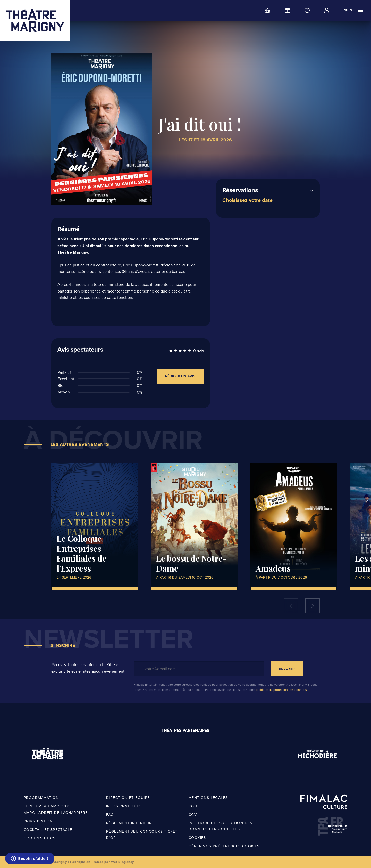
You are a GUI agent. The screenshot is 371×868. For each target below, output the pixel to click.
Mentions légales (208, 798)
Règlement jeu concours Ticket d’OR (142, 835)
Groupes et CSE (41, 838)
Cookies (197, 838)
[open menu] (354, 10)
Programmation (41, 798)
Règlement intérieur (129, 823)
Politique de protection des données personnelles (221, 826)
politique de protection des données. (282, 690)
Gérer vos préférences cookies (224, 846)
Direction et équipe (128, 798)
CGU (193, 806)
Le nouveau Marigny (46, 806)
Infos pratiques (124, 806)
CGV (193, 815)
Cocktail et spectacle (48, 830)
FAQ (110, 815)
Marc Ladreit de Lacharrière (56, 813)
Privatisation (38, 821)
